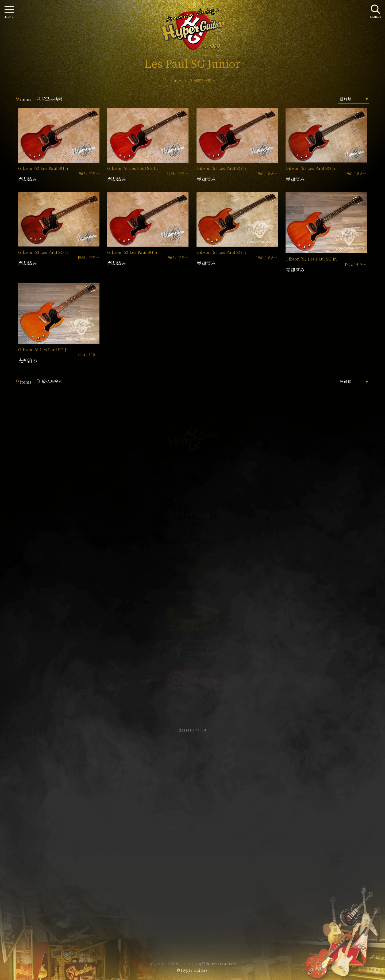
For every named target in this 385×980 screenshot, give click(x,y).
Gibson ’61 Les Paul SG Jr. (133, 168)
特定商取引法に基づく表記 (192, 828)
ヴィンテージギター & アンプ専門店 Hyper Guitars (192, 964)
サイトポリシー (192, 820)
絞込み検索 (52, 99)
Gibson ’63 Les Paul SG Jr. (44, 252)
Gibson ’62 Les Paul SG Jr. (44, 168)
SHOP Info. (193, 570)
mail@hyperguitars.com (201, 554)
